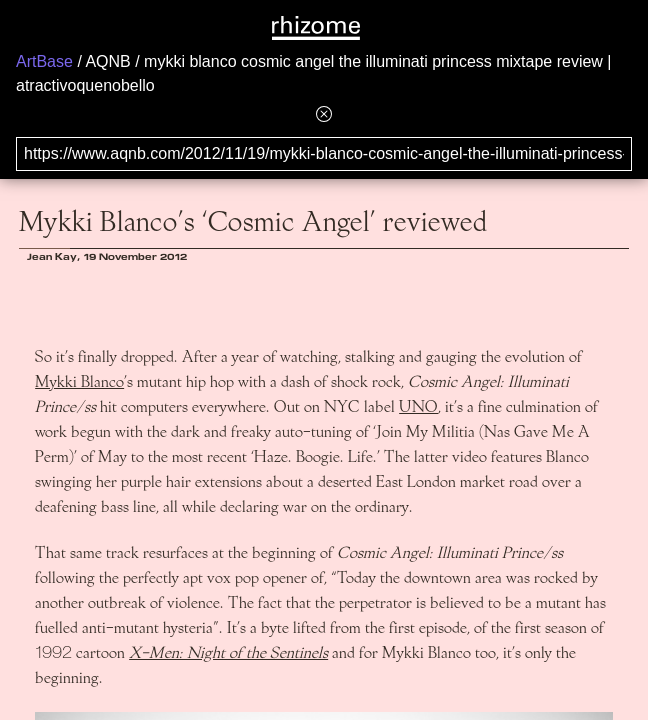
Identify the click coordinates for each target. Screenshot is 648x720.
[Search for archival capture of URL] (324, 154)
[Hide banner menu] (324, 113)
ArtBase (44, 61)
